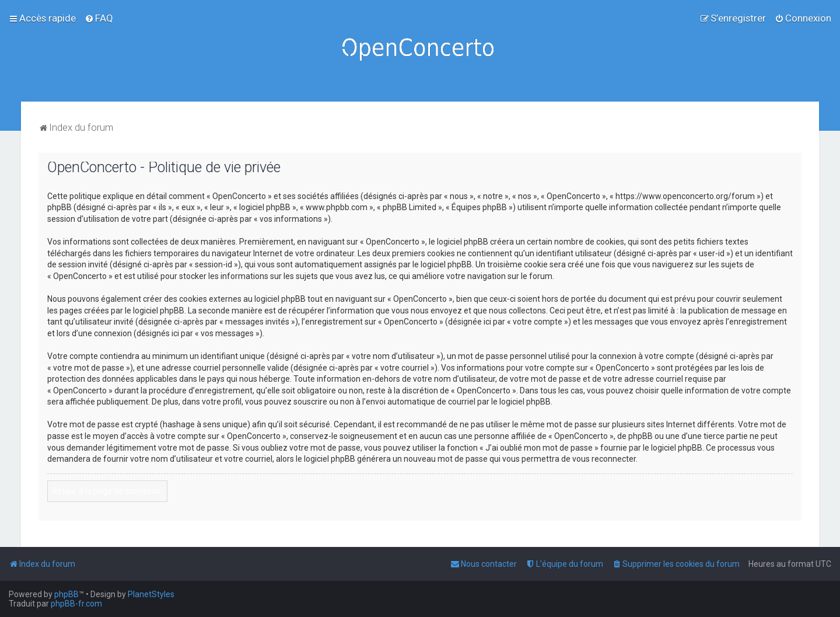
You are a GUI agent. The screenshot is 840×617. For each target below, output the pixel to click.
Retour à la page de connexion (107, 491)
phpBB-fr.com (76, 604)
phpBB (66, 594)
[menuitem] (99, 18)
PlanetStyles (151, 594)
